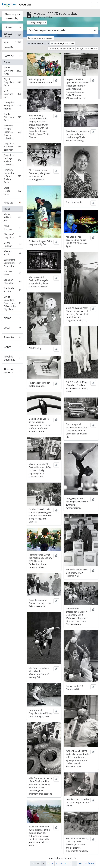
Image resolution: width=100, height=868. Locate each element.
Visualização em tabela (63, 43)
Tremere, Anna (12, 273)
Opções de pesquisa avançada (47, 30)
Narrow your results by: (13, 16)
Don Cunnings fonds (12, 94)
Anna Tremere (12, 227)
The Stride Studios (12, 290)
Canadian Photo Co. (12, 281)
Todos (7, 62)
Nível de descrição (10, 358)
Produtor (9, 203)
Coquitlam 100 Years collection (12, 147)
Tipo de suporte (8, 371)
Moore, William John (12, 217)
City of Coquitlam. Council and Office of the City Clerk (12, 303)
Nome (7, 318)
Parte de (9, 56)
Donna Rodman (12, 244)
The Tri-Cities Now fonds (12, 117)
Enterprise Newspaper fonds (12, 106)
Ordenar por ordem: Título (61, 48)
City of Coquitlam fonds (12, 82)
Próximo (90, 863)
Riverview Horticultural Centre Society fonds (12, 176)
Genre (7, 347)
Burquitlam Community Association (12, 263)
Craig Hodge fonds (12, 191)
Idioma (8, 27)
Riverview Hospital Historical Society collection (12, 132)
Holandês (12, 48)
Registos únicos (13, 35)
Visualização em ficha (38, 43)
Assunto (9, 337)
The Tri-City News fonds (12, 71)
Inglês (13, 43)
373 (80, 863)
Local (7, 328)
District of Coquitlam (12, 236)
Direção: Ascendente (86, 48)
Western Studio (12, 253)
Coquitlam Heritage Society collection (12, 160)
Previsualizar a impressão (40, 38)
